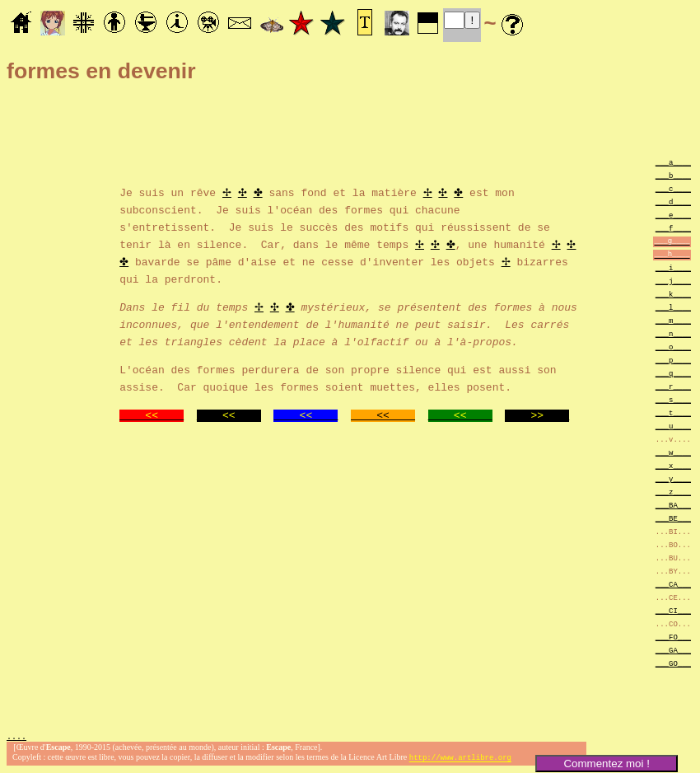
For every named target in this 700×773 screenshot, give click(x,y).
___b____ (673, 175)
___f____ (673, 228)
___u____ (673, 426)
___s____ (673, 399)
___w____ (673, 452)
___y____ (673, 478)
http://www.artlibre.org (460, 759)
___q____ (673, 373)
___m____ (673, 320)
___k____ (673, 294)
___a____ (673, 162)
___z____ (673, 492)
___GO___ (673, 663)
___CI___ (673, 610)
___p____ (673, 360)
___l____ (673, 307)
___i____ (673, 267)
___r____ (673, 386)
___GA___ (673, 650)
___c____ (673, 188)
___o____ (673, 347)
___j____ (673, 281)
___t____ (673, 412)
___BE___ (673, 518)
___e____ (673, 215)
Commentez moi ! (606, 764)
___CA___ (673, 584)
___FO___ (673, 637)
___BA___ (673, 505)
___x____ (673, 465)
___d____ (673, 201)
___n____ (673, 333)
